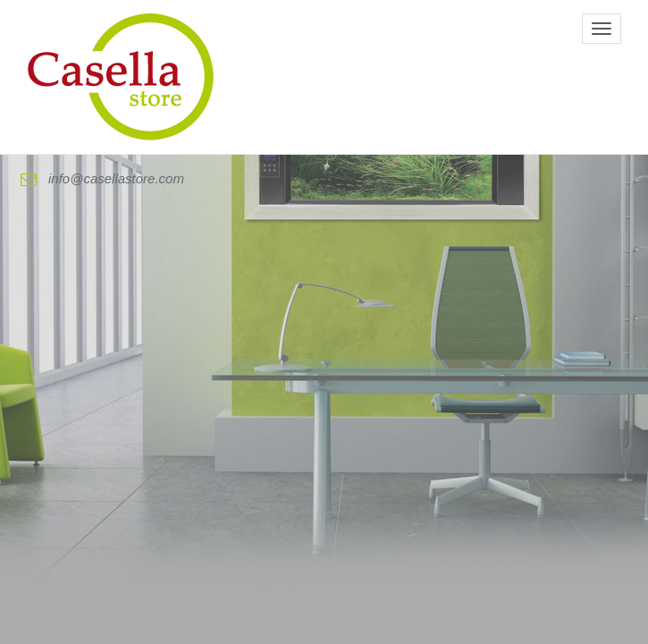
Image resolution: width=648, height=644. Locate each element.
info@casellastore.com (102, 179)
